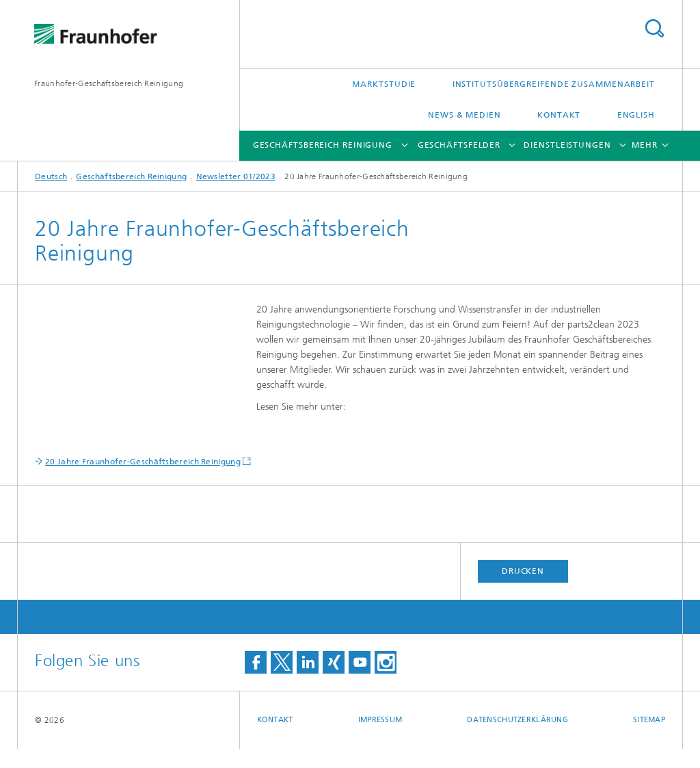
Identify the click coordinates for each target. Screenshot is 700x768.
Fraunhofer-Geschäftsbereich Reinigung (109, 83)
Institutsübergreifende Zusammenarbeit (554, 84)
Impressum (380, 739)
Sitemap (649, 739)
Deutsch (51, 176)
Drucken (523, 590)
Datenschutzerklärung (517, 739)
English (636, 115)
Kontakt (559, 115)
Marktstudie (384, 84)
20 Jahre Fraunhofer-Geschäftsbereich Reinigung (143, 481)
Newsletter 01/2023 (236, 176)
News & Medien (465, 115)
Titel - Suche (654, 28)
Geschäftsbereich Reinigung (323, 145)
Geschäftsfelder (459, 145)
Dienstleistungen (567, 145)
